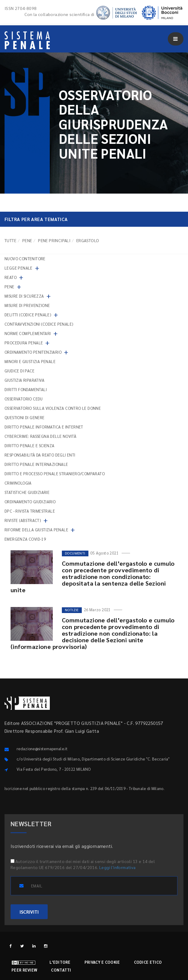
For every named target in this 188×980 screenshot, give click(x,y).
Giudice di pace (19, 371)
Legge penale (19, 268)
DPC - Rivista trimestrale (30, 511)
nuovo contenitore (25, 259)
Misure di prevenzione (27, 305)
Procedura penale (24, 343)
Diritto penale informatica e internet (44, 427)
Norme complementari (28, 333)
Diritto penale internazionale (36, 464)
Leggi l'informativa (118, 867)
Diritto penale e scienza (30, 446)
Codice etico (148, 962)
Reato (11, 277)
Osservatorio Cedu (24, 399)
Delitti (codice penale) (28, 315)
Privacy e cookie (102, 962)
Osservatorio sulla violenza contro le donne (53, 408)
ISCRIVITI (29, 912)
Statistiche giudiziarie (27, 492)
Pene (27, 240)
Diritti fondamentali (26, 389)
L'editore (60, 962)
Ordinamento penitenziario (33, 352)
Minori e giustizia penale (30, 361)
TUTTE (10, 240)
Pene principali (54, 240)
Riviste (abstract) (23, 520)
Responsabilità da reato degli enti (40, 455)
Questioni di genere (25, 417)
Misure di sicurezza (24, 296)
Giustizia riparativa (24, 380)
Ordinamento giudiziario (30, 502)
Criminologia (18, 483)
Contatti (61, 970)
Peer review (24, 970)
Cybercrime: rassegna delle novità (40, 436)
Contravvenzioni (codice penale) (39, 324)
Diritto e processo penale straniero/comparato (55, 474)
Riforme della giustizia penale (36, 530)
